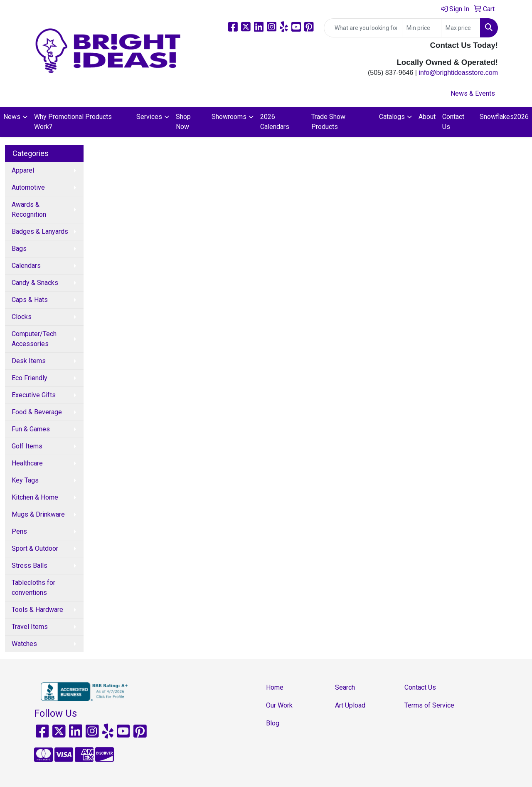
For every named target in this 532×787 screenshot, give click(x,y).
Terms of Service (429, 705)
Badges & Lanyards (40, 231)
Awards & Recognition (29, 209)
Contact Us (453, 122)
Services (149, 117)
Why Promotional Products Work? (73, 122)
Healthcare (27, 463)
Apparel (23, 170)
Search (345, 687)
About (427, 117)
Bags (19, 249)
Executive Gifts (34, 395)
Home (275, 687)
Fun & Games (31, 429)
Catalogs (392, 117)
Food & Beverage (37, 412)
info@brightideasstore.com (458, 73)
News (12, 117)
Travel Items (30, 627)
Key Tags (25, 480)
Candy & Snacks (35, 283)
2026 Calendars (275, 122)
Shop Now (183, 122)
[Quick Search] (363, 28)
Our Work (279, 705)
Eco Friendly (30, 378)
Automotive (28, 187)
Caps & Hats (30, 300)
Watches (24, 644)
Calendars (26, 266)
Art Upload (350, 705)
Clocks (22, 317)
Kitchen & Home (35, 497)
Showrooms (229, 117)
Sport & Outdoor (35, 548)
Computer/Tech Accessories (34, 339)
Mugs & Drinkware (38, 514)
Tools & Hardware (37, 610)
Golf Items (27, 446)
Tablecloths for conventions (33, 588)
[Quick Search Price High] (461, 28)
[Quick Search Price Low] (422, 28)
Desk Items (29, 361)
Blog (273, 723)
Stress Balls (30, 566)
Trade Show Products (328, 122)
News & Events (473, 93)
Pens (19, 531)
